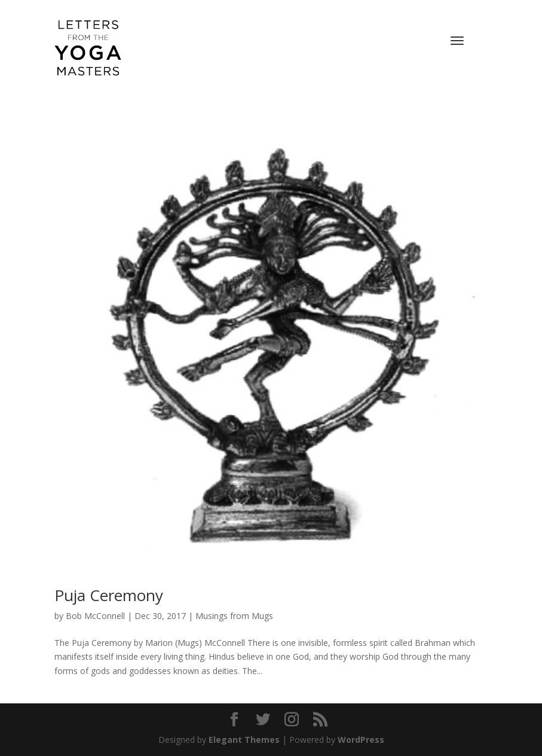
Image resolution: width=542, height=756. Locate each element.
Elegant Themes (244, 740)
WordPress (361, 740)
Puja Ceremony (109, 595)
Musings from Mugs (234, 616)
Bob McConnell (95, 616)
